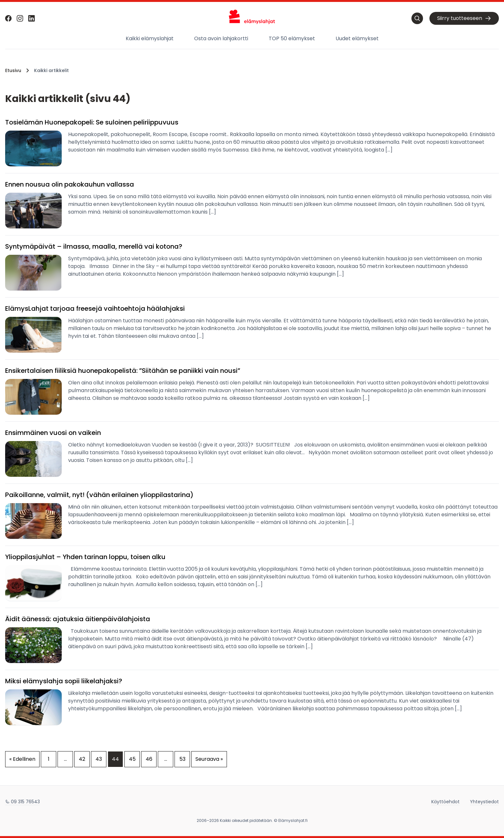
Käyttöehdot (446, 802)
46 (149, 759)
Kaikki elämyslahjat (150, 38)
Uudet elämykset (357, 38)
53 (182, 759)
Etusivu (13, 70)
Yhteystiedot (484, 802)
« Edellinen (22, 759)
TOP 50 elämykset (292, 38)
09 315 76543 (22, 802)
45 (132, 759)
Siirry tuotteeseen (464, 18)
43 (99, 759)
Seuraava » (209, 759)
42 (82, 759)
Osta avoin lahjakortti (221, 38)
